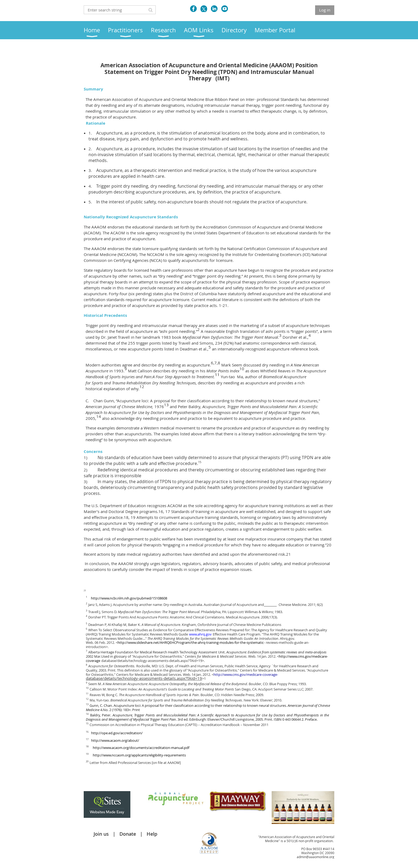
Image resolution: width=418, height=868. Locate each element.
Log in (325, 10)
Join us (101, 834)
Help (152, 834)
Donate (128, 834)
